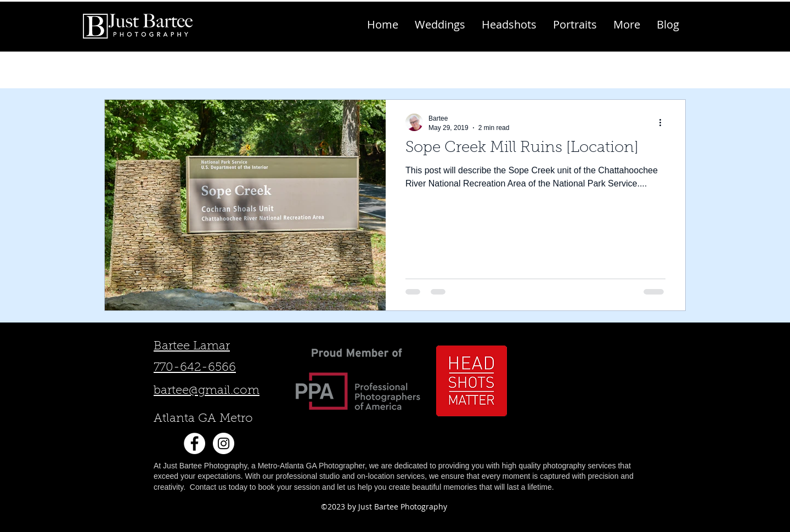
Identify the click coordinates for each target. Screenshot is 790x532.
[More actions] (664, 122)
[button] (627, 24)
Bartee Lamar (192, 347)
